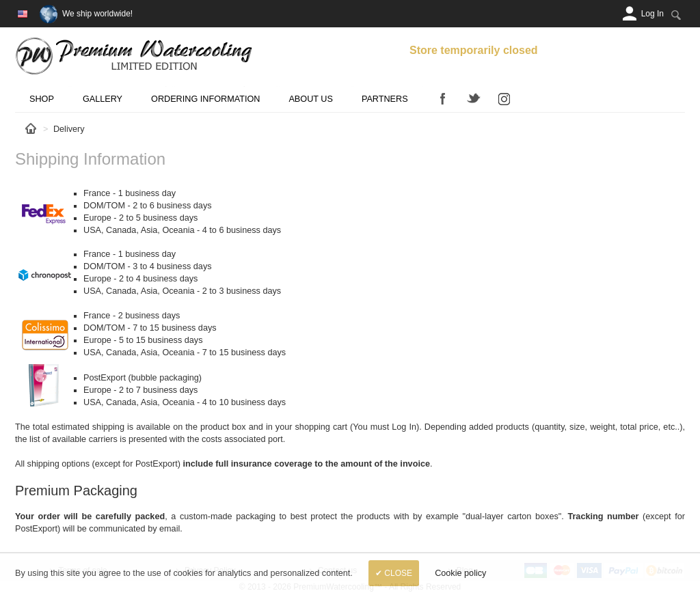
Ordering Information (205, 99)
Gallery (103, 99)
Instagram (504, 98)
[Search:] (676, 14)
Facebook (443, 98)
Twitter (474, 98)
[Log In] (652, 14)
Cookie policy (460, 573)
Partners (385, 99)
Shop (42, 99)
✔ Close (394, 573)
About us (310, 99)
